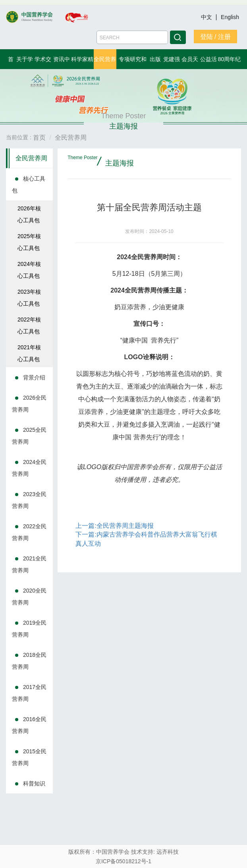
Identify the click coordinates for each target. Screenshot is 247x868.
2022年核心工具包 (29, 325)
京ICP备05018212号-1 (123, 861)
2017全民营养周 (29, 693)
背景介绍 (34, 377)
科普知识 (34, 783)
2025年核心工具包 (29, 242)
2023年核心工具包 (29, 298)
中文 (207, 17)
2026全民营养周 (29, 404)
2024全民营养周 (29, 468)
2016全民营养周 (29, 725)
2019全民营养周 (29, 629)
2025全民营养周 (29, 436)
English (230, 17)
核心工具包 (29, 185)
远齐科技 (168, 852)
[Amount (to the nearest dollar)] (132, 37)
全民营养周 (31, 158)
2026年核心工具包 (29, 214)
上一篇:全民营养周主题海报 (114, 526)
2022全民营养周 (29, 532)
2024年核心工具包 (29, 270)
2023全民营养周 (29, 500)
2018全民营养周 (29, 661)
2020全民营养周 (29, 597)
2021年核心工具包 (29, 353)
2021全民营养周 (29, 564)
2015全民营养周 (29, 757)
